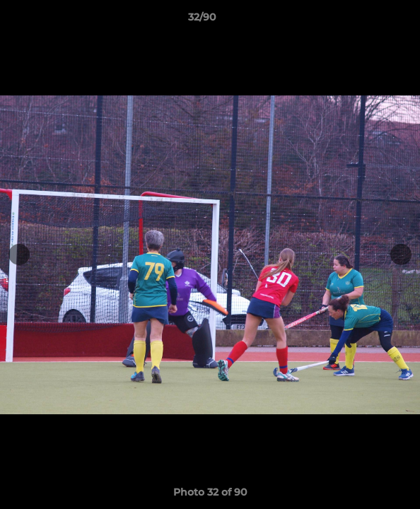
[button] (369, 21)
